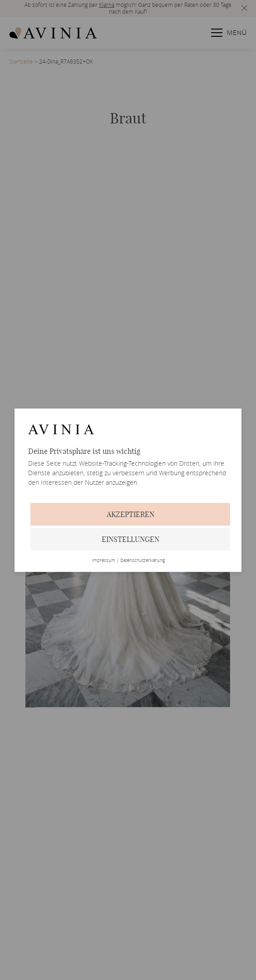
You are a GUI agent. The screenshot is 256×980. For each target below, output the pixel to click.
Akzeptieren (130, 514)
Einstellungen (130, 539)
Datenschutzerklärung (143, 561)
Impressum (103, 561)
